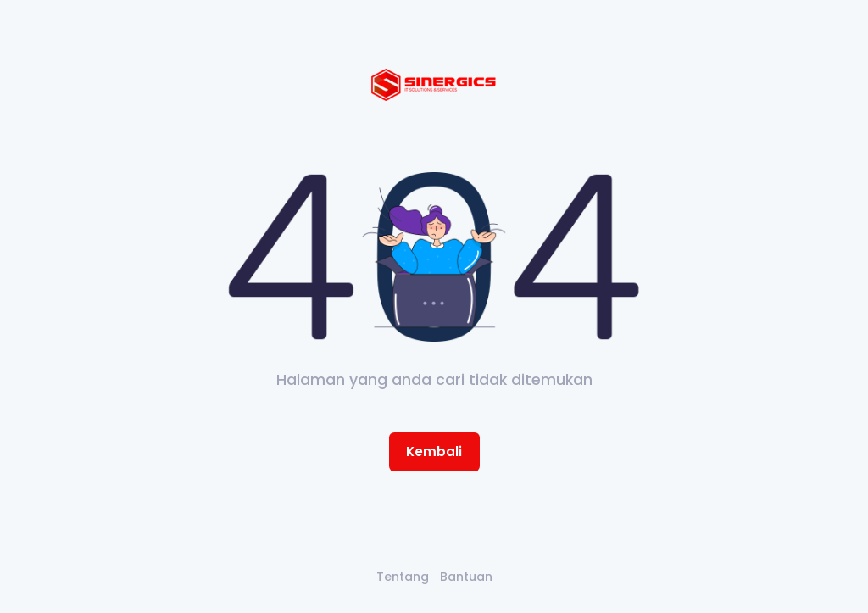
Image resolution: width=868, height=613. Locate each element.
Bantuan (466, 577)
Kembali (434, 451)
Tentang (403, 577)
